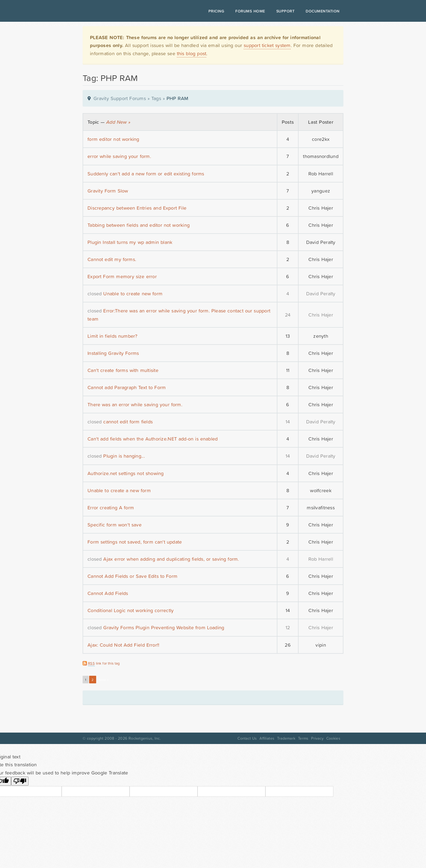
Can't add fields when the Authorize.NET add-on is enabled (153, 439)
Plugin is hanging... (124, 456)
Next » (104, 680)
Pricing (216, 11)
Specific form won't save (115, 525)
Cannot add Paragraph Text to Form (127, 387)
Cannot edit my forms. (112, 259)
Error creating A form (111, 508)
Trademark (286, 738)
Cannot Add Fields (108, 593)
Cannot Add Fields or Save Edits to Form (132, 576)
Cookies (333, 738)
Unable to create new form (133, 294)
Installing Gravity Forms (113, 353)
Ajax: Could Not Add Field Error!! (123, 645)
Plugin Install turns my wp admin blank (130, 242)
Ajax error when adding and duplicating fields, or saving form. (171, 559)
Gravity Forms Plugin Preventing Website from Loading (164, 627)
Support (286, 11)
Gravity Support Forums (120, 98)
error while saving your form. (119, 156)
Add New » (118, 122)
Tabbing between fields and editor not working (139, 225)
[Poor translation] (20, 781)
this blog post (192, 53)
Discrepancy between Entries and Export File (137, 208)
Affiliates (267, 738)
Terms (303, 738)
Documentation (323, 11)
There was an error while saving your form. (135, 404)
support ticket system (267, 45)
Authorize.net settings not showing (126, 473)
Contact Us (247, 738)
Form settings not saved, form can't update (135, 542)
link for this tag (104, 664)
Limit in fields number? (112, 336)
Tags (156, 98)
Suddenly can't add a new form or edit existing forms (146, 174)
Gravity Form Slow (108, 191)
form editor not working (113, 139)
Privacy (317, 738)
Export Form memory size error (122, 276)
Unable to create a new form (119, 490)
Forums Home (250, 11)
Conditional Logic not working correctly (131, 610)
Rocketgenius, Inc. (145, 738)
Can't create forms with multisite (123, 370)
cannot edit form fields (128, 422)
